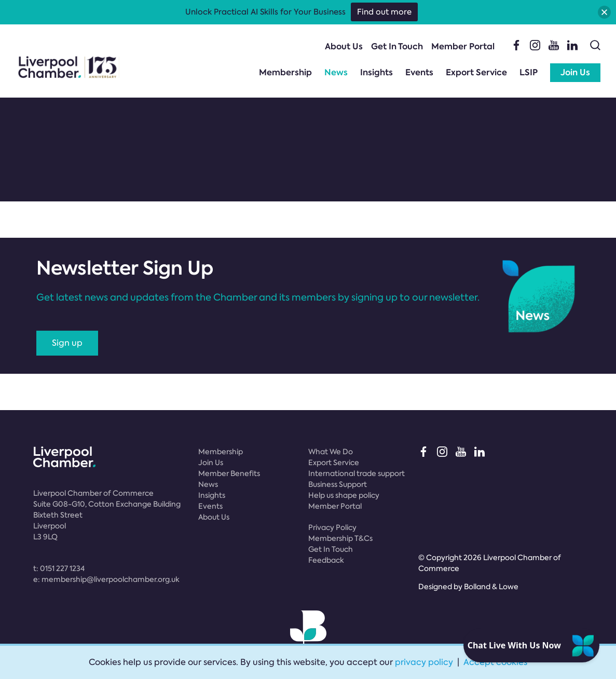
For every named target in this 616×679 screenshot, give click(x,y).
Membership (285, 72)
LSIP (529, 72)
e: (106, 579)
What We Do (331, 452)
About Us (344, 46)
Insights (377, 72)
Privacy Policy (332, 527)
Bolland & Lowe (491, 587)
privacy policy (424, 662)
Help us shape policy (344, 495)
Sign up (67, 343)
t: (59, 568)
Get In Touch (397, 46)
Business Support (338, 484)
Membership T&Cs (340, 538)
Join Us (575, 72)
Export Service (476, 72)
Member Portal (463, 46)
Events (419, 72)
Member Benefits (229, 473)
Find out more (384, 12)
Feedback (326, 560)
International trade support (357, 473)
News (336, 72)
